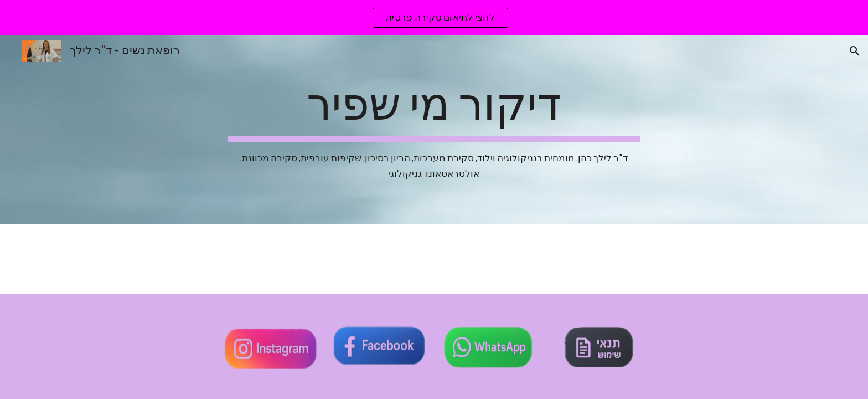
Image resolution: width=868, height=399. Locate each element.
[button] (855, 51)
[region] (434, 18)
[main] (434, 130)
